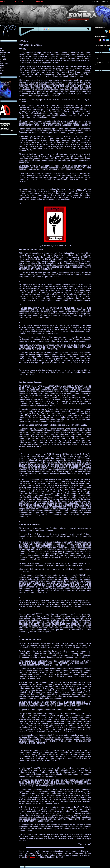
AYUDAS (19, 2)
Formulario (33, 857)
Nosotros (96, 2)
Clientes (105, 2)
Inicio (88, 2)
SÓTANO (40, 2)
